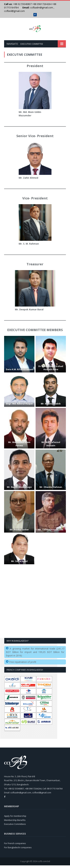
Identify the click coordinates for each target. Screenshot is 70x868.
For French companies (15, 846)
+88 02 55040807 (22, 4)
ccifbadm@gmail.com (42, 7)
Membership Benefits (15, 823)
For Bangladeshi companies (18, 850)
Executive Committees (15, 827)
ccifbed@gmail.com (14, 11)
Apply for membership (15, 819)
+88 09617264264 (42, 4)
